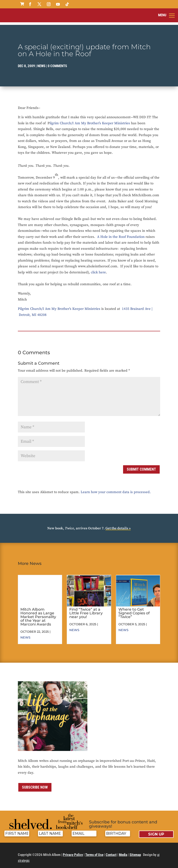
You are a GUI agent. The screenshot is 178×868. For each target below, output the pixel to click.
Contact (111, 851)
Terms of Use (94, 851)
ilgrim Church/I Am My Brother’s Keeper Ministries (90, 119)
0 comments (57, 62)
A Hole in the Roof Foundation (121, 233)
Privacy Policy (73, 851)
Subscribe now (35, 783)
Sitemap (135, 851)
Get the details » (118, 524)
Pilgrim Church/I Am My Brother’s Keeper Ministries (59, 305)
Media (123, 851)
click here (98, 268)
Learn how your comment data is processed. (116, 488)
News (41, 62)
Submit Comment (141, 465)
